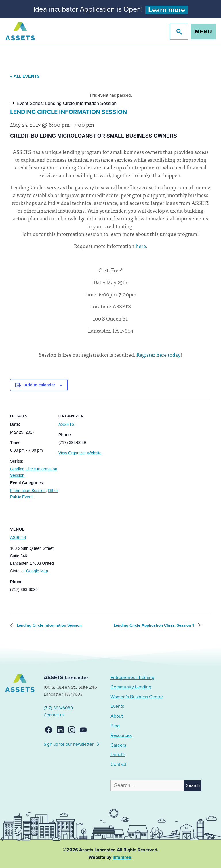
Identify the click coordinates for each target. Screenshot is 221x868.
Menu (203, 32)
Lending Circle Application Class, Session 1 (154, 625)
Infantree (122, 857)
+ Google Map (35, 571)
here (141, 246)
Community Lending (131, 687)
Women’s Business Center (137, 697)
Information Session (28, 491)
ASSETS (66, 424)
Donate (118, 755)
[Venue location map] (89, 553)
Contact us (54, 715)
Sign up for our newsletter (72, 743)
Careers (118, 745)
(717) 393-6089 (58, 708)
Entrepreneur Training (132, 678)
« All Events (25, 76)
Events (117, 706)
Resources (121, 735)
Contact (118, 764)
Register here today (158, 355)
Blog (115, 726)
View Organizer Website (80, 453)
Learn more (167, 10)
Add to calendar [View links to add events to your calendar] (40, 385)
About (117, 716)
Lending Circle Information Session (49, 625)
